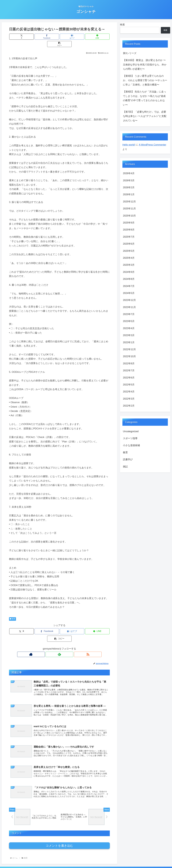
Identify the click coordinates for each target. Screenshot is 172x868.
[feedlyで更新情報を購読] (59, 640)
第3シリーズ (130, 53)
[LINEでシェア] (76, 37)
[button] (93, 37)
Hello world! (129, 145)
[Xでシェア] (26, 37)
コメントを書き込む (59, 835)
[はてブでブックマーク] (59, 37)
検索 (122, 25)
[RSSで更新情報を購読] (66, 640)
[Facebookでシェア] (42, 37)
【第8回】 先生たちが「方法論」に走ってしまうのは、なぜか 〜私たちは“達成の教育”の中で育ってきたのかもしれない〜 (145, 98)
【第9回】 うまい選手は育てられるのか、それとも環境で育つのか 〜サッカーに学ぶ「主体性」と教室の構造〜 (145, 80)
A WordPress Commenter (153, 145)
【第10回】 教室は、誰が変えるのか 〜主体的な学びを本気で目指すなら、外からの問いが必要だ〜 (145, 65)
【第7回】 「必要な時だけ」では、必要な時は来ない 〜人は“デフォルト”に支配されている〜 (145, 116)
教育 (12, 611)
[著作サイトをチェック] (53, 640)
